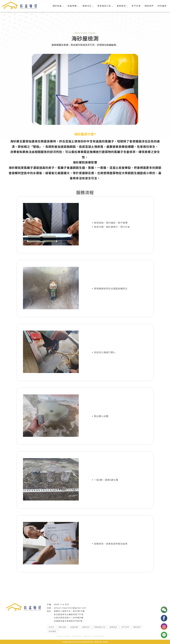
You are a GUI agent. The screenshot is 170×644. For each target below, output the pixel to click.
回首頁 (51, 627)
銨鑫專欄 (73, 6)
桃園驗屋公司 (87, 636)
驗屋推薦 (59, 636)
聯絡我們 (149, 6)
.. (94, 642)
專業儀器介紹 (105, 6)
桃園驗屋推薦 (77, 636)
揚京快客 (76, 642)
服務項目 (88, 6)
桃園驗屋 (67, 636)
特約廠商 (162, 6)
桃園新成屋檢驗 (99, 636)
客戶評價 (136, 6)
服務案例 (122, 6)
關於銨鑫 (58, 6)
